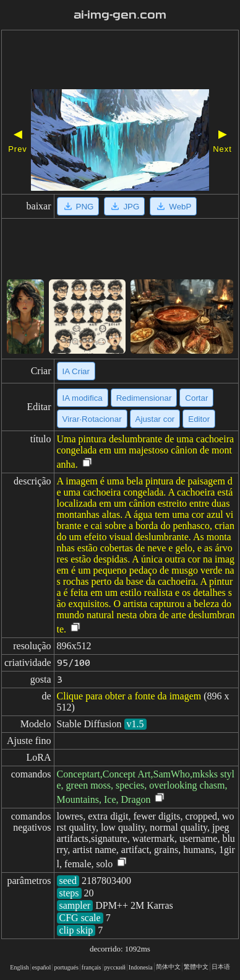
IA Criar (76, 371)
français (92, 967)
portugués (66, 967)
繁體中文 (196, 967)
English (19, 967)
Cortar (196, 398)
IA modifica (83, 398)
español (42, 967)
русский (115, 967)
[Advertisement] (120, 61)
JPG (124, 206)
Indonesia (141, 967)
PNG (78, 206)
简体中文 (168, 967)
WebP (173, 206)
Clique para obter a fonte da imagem (129, 696)
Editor (199, 419)
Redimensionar (144, 398)
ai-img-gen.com (120, 15)
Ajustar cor (155, 419)
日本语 (221, 967)
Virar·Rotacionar (92, 419)
